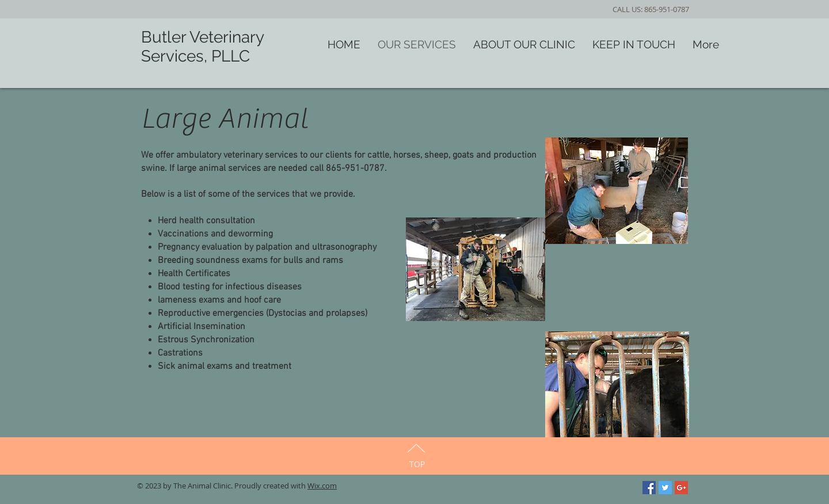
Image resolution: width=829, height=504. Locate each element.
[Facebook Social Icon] (649, 488)
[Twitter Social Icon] (665, 488)
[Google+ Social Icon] (681, 488)
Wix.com (322, 486)
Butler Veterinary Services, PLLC (202, 47)
